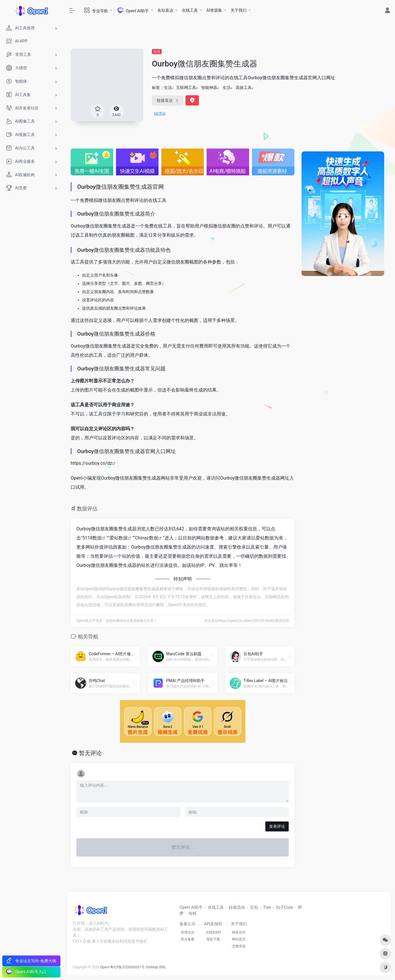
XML (162, 967)
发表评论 (277, 826)
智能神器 (209, 88)
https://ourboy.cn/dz (91, 463)
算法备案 (188, 939)
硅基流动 (237, 907)
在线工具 (190, 10)
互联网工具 (186, 88)
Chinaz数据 (147, 538)
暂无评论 (90, 753)
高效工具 (244, 88)
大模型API (213, 932)
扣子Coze (285, 907)
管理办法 (188, 932)
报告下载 (213, 939)
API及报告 (213, 924)
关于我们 (239, 10)
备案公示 (188, 924)
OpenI (105, 967)
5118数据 (92, 538)
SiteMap (152, 967)
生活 (157, 52)
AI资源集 (214, 10)
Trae (267, 907)
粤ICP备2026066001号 (127, 967)
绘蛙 (193, 913)
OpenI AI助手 (191, 907)
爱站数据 (119, 538)
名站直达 (165, 10)
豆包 (254, 907)
